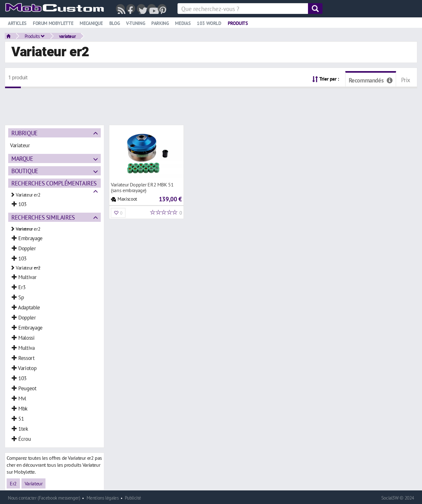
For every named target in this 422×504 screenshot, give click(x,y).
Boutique (25, 171)
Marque (22, 158)
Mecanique (91, 23)
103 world (209, 23)
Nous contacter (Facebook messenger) (44, 498)
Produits (238, 23)
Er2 (13, 483)
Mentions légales (103, 498)
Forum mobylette (53, 23)
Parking (160, 23)
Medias (183, 23)
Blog (115, 23)
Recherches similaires (43, 217)
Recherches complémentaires (54, 183)
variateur (67, 36)
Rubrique (24, 133)
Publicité (133, 498)
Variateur (34, 483)
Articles (17, 23)
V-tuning (136, 23)
